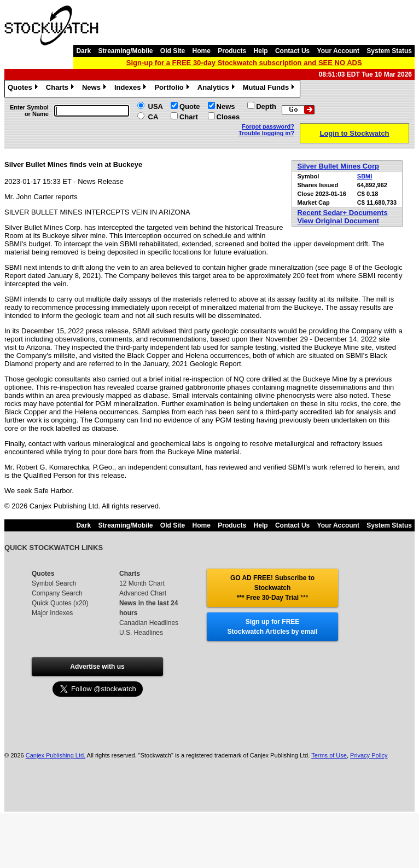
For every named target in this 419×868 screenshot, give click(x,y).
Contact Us (292, 51)
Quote (190, 106)
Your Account (338, 51)
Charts (61, 89)
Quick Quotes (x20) (60, 603)
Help (261, 51)
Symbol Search (54, 583)
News (95, 89)
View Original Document (338, 221)
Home (202, 51)
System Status (389, 51)
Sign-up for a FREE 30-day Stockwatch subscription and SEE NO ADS (244, 63)
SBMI (365, 176)
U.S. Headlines (141, 633)
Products (232, 51)
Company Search (57, 593)
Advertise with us (97, 667)
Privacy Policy (369, 755)
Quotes (24, 89)
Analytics (217, 89)
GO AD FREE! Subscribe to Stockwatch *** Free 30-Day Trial (272, 588)
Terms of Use (329, 755)
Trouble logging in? (266, 133)
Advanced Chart (143, 593)
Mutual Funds (270, 89)
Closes (228, 117)
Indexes (132, 89)
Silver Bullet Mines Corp (339, 166)
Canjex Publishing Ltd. (56, 755)
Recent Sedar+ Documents (343, 213)
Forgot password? (268, 126)
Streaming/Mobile (125, 51)
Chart (189, 117)
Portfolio (173, 89)
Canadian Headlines (149, 623)
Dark (83, 51)
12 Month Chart (142, 583)
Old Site (173, 51)
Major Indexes (52, 613)
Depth (266, 106)
